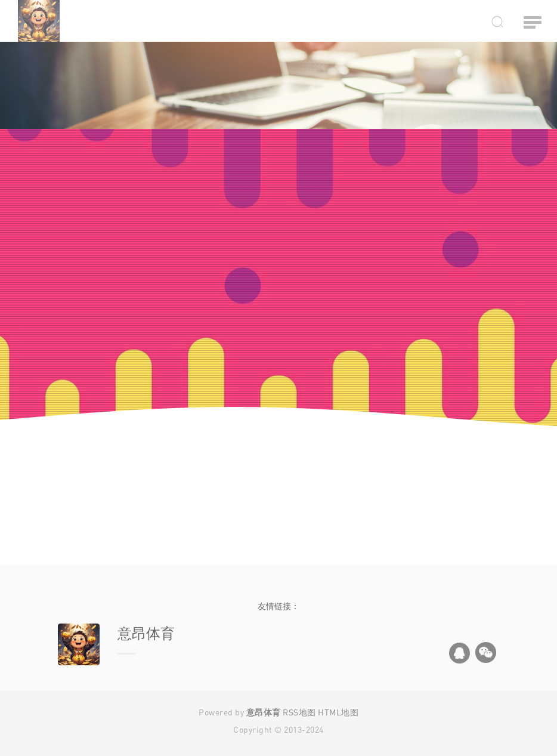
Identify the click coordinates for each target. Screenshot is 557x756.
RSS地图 (299, 712)
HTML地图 (338, 712)
